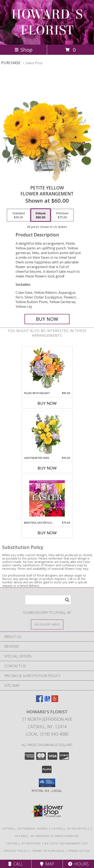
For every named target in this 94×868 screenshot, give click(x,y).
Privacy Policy (16, 851)
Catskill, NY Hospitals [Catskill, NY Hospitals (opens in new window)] (71, 828)
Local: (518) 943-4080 (47, 734)
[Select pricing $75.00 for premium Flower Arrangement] (62, 215)
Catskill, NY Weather (23, 843)
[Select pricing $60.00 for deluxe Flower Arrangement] (41, 215)
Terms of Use (79, 851)
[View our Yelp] (55, 701)
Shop (23, 50)
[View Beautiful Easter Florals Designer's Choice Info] (47, 498)
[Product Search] (48, 600)
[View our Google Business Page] (47, 701)
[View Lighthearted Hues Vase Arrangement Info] (47, 434)
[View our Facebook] (39, 701)
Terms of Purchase (48, 851)
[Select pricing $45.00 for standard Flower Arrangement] (19, 215)
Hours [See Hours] (78, 864)
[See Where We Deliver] (47, 624)
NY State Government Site (66, 843)
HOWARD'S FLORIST (47, 22)
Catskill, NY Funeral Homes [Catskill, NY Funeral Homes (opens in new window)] (25, 828)
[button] (47, 783)
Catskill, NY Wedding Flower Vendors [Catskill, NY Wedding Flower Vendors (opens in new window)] (47, 836)
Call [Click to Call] (16, 864)
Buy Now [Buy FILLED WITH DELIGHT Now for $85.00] (47, 403)
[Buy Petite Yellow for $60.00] (47, 319)
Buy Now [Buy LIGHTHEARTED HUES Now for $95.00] (47, 468)
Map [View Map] (47, 864)
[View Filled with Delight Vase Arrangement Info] (47, 369)
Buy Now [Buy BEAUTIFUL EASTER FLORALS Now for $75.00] (47, 533)
